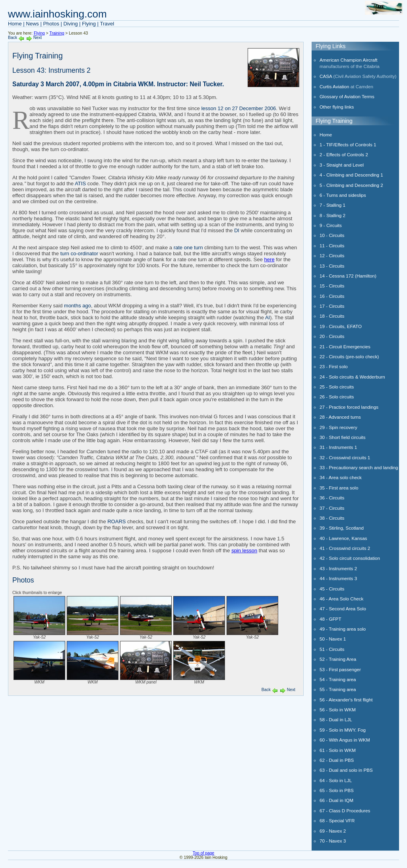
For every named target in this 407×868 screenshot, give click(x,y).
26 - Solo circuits (337, 397)
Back (13, 38)
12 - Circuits (332, 255)
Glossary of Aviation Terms (347, 96)
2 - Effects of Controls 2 (344, 154)
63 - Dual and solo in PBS (346, 770)
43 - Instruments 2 (338, 568)
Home (15, 24)
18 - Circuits (332, 316)
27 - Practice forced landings (349, 407)
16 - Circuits (332, 296)
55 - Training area (338, 689)
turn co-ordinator (79, 253)
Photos (51, 24)
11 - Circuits (332, 246)
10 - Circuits (332, 235)
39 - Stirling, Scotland (342, 528)
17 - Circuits (332, 306)
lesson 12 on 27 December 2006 (238, 108)
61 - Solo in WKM (338, 750)
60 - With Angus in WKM (345, 740)
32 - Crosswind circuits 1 (345, 457)
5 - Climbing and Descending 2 (351, 185)
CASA (326, 76)
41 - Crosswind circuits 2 (345, 548)
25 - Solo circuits (337, 387)
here (269, 259)
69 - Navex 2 (333, 831)
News (32, 24)
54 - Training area (338, 679)
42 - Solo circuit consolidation (350, 558)
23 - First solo (334, 366)
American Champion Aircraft (349, 60)
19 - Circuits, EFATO (341, 326)
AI (267, 317)
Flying (89, 24)
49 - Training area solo (343, 629)
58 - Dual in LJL (336, 719)
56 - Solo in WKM (338, 710)
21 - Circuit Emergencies (345, 347)
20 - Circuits (332, 336)
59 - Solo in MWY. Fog (343, 730)
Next (38, 38)
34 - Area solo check (341, 477)
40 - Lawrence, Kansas (343, 538)
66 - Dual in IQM (336, 800)
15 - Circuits (332, 286)
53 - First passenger (340, 669)
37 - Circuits (332, 508)
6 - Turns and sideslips (343, 195)
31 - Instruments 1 (338, 447)
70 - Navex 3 (333, 841)
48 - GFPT (330, 619)
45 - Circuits (332, 589)
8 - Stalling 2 (332, 215)
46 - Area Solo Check (341, 599)
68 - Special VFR (337, 820)
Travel (107, 24)
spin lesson (244, 551)
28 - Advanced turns (340, 417)
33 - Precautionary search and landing (359, 467)
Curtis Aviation (334, 86)
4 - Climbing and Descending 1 (351, 175)
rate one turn (188, 248)
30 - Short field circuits (343, 437)
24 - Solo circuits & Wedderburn (352, 377)
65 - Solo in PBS (337, 790)
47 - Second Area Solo (343, 609)
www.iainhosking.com (57, 14)
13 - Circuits (332, 266)
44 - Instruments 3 (338, 578)
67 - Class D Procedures (345, 811)
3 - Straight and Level (342, 165)
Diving (71, 24)
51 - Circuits (332, 649)
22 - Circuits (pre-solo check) (349, 356)
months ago (78, 306)
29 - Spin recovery (338, 427)
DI (237, 230)
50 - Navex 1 (333, 639)
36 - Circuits (332, 498)
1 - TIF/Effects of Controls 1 (348, 145)
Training (57, 33)
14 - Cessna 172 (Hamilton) (348, 276)
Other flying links (337, 107)
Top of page (203, 853)
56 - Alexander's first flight (346, 700)
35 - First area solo (339, 488)
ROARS (116, 521)
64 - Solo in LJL (336, 780)
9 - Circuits (331, 225)
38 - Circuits (332, 518)
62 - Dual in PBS (337, 760)
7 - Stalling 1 (332, 205)
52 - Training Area (338, 659)
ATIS (80, 184)
